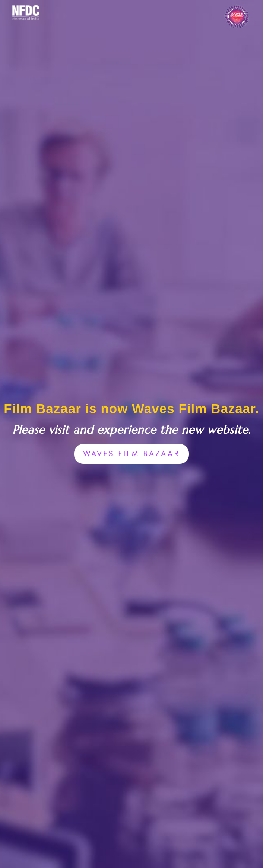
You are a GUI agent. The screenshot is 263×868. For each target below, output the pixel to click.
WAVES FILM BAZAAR (131, 454)
